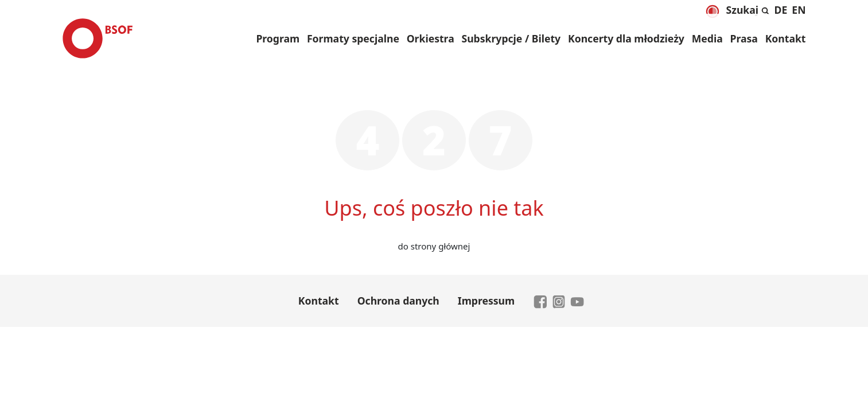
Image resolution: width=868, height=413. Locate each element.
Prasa (744, 38)
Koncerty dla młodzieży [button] (626, 38)
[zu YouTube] (577, 301)
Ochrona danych (398, 301)
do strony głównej (434, 246)
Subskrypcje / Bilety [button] (511, 38)
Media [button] (707, 38)
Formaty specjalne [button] (353, 38)
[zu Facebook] (540, 301)
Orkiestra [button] (431, 38)
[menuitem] (781, 10)
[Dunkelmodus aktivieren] (712, 11)
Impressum (486, 301)
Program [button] (278, 38)
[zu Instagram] (559, 301)
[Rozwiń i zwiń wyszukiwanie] (748, 8)
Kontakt (786, 38)
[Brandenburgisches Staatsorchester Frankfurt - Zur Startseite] (98, 38)
